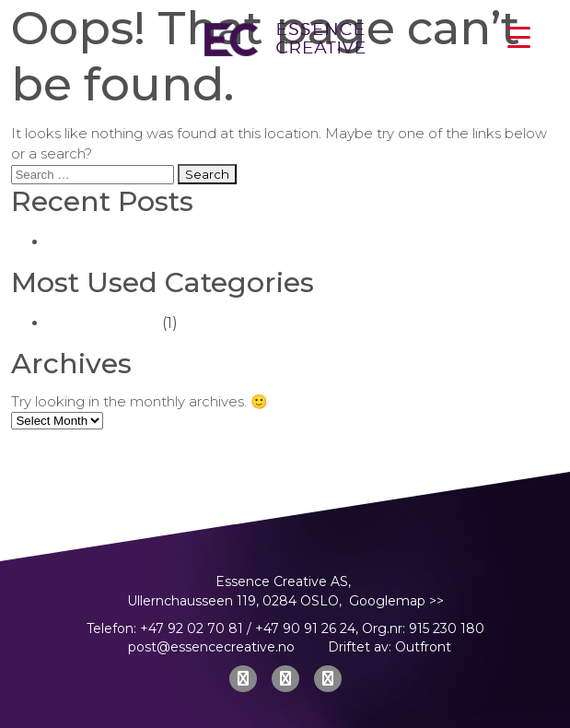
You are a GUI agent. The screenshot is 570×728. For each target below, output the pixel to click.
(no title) (79, 242)
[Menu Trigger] (518, 37)
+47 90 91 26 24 (305, 628)
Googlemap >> (396, 601)
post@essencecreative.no (211, 647)
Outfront (423, 647)
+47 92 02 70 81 (192, 628)
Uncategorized (103, 323)
